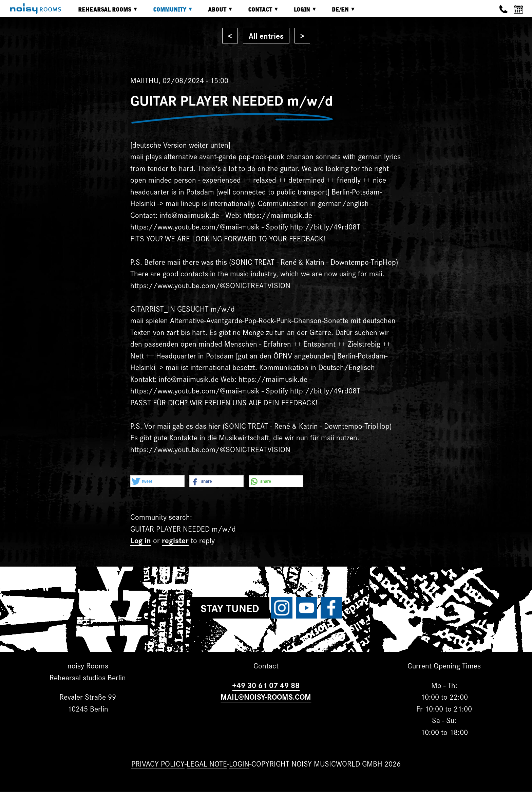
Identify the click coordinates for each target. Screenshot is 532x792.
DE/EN (339, 12)
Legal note (207, 763)
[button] (157, 482)
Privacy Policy (158, 763)
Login (300, 12)
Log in (141, 540)
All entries (266, 35)
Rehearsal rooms (103, 12)
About (215, 12)
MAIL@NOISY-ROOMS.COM (266, 696)
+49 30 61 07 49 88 (266, 685)
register (175, 540)
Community (168, 12)
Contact (258, 12)
